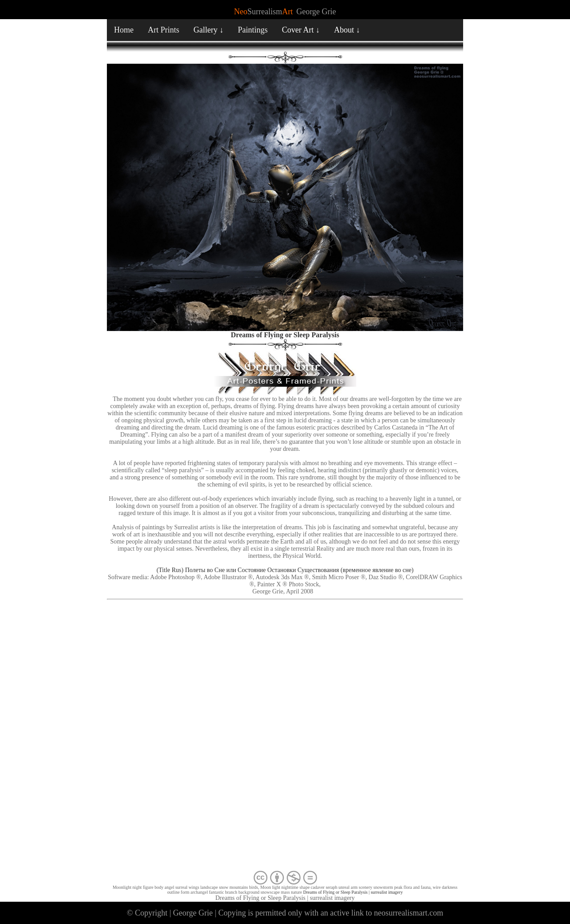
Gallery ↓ (209, 30)
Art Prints (164, 30)
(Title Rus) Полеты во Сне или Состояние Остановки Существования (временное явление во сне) (285, 570)
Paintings (253, 30)
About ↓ (347, 30)
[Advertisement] (285, 737)
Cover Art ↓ (301, 30)
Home (124, 30)
